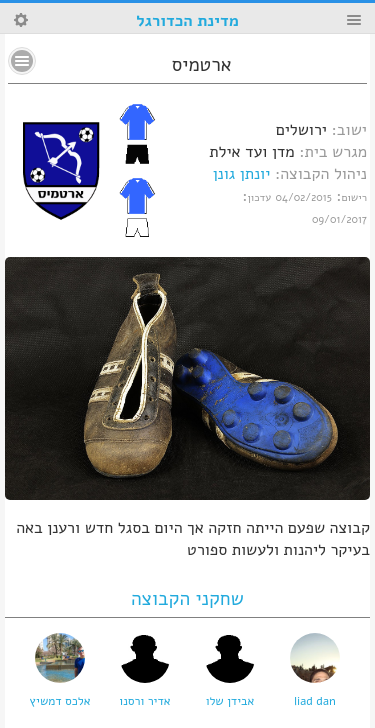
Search (21, 20)
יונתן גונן (242, 174)
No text (22, 61)
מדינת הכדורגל (187, 21)
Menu (354, 20)
